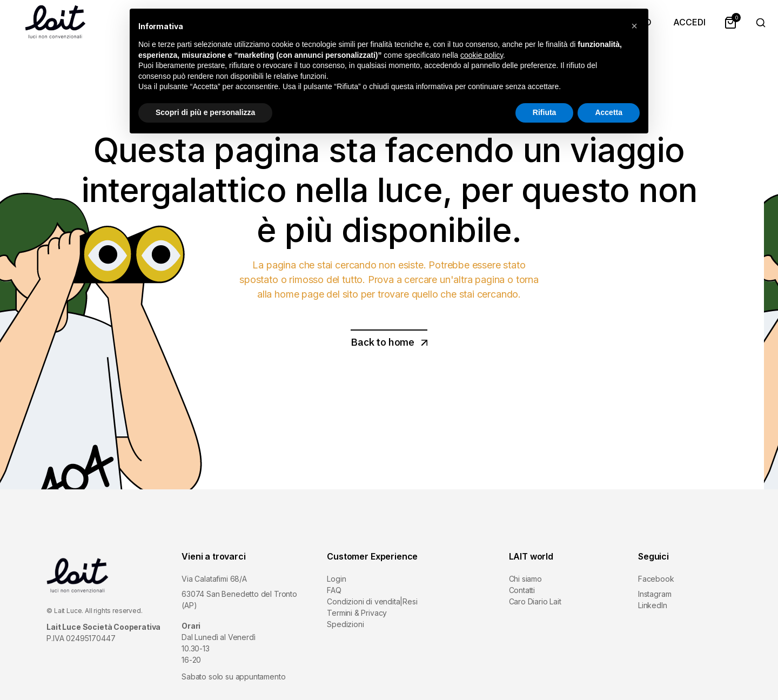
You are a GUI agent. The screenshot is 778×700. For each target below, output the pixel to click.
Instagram (655, 594)
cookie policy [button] (482, 55)
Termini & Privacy (357, 613)
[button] (634, 26)
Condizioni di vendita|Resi (372, 601)
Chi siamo (525, 579)
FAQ (334, 590)
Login (336, 579)
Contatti (522, 590)
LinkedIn (653, 605)
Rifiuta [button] (545, 112)
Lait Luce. (69, 611)
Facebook (656, 579)
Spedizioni (345, 624)
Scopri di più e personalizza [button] (205, 112)
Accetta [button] (609, 112)
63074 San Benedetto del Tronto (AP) (239, 600)
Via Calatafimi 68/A (214, 579)
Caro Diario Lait (535, 601)
